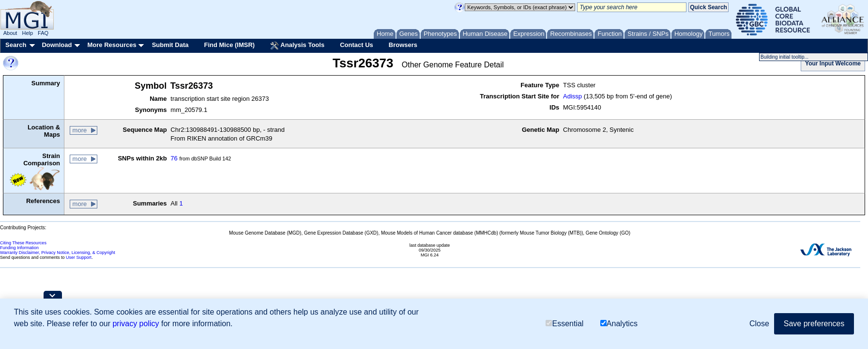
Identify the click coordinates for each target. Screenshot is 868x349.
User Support (79, 257)
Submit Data (170, 45)
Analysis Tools (297, 46)
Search (16, 45)
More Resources (112, 45)
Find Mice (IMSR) (229, 45)
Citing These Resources (23, 243)
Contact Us (357, 45)
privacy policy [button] (136, 324)
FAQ (43, 33)
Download (57, 45)
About (10, 33)
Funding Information (19, 248)
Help (27, 33)
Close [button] (759, 324)
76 (174, 158)
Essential (564, 324)
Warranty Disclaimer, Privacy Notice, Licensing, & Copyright (58, 253)
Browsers (403, 45)
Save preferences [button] (814, 324)
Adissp (572, 96)
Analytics (619, 324)
